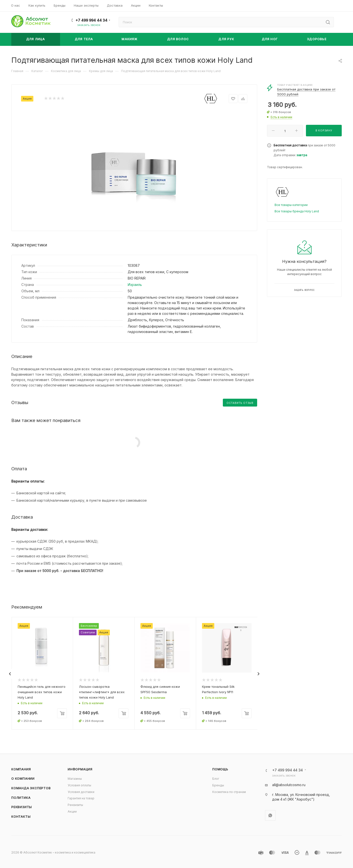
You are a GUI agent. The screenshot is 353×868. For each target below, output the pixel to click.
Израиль (135, 285)
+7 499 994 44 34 (91, 20)
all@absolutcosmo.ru (289, 785)
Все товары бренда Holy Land (297, 211)
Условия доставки (81, 792)
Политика (21, 798)
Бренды (218, 785)
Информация (80, 769)
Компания (21, 769)
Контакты (21, 817)
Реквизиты (22, 807)
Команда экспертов (31, 788)
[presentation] (10, 674)
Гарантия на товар (81, 798)
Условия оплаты (79, 785)
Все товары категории (291, 205)
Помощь (220, 769)
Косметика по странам (229, 792)
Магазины (75, 779)
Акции (72, 811)
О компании (23, 779)
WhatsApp (270, 815)
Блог (216, 779)
